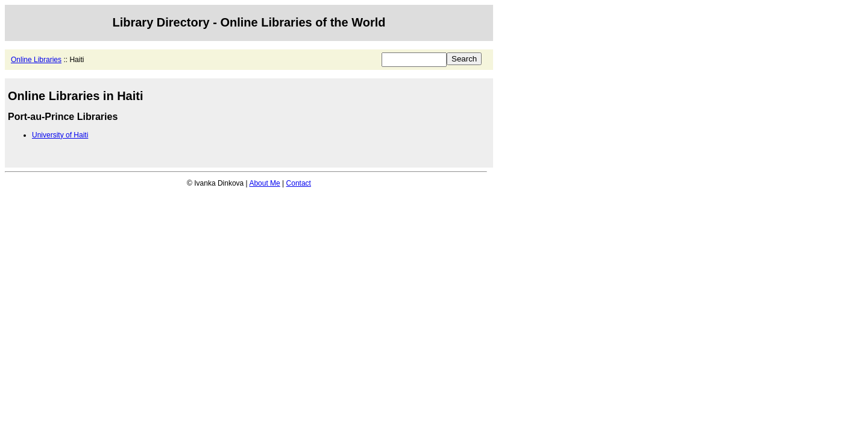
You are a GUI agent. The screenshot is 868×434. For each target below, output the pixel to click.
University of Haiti (60, 135)
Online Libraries (36, 60)
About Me (264, 183)
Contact (299, 183)
